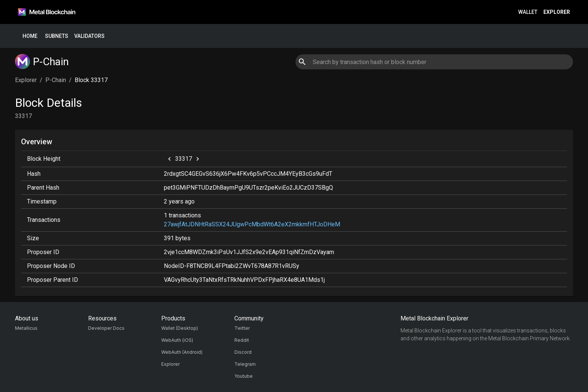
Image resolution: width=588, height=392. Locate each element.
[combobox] (434, 62)
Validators (89, 36)
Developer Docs (106, 328)
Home (30, 36)
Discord (243, 352)
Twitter (242, 328)
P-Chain (56, 80)
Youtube (244, 376)
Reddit (242, 340)
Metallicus (26, 328)
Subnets (57, 36)
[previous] (169, 159)
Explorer (557, 12)
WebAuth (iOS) (177, 340)
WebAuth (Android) (182, 352)
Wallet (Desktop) (180, 328)
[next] (198, 159)
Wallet (528, 12)
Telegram (245, 364)
